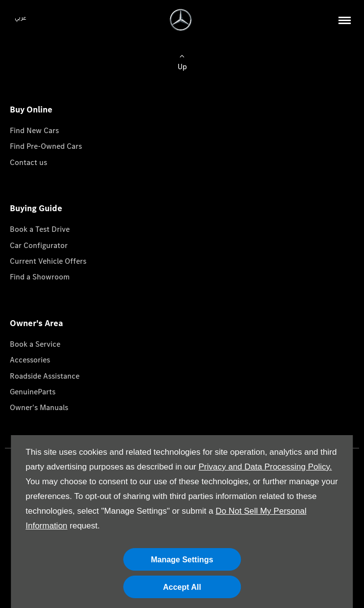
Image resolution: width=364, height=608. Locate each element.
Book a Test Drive (40, 229)
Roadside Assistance (45, 376)
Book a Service (35, 344)
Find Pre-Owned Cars (46, 146)
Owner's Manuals (39, 407)
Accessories (30, 360)
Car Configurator (39, 245)
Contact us (28, 162)
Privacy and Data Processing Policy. (265, 467)
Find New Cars (34, 130)
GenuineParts (33, 392)
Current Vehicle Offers (48, 261)
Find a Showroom (40, 277)
